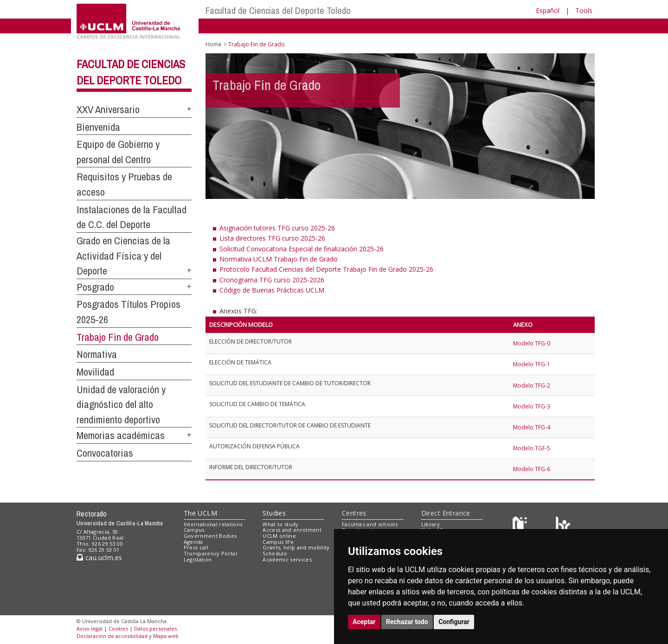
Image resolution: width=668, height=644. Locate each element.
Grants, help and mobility (296, 547)
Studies (274, 513)
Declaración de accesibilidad (112, 636)
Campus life (278, 542)
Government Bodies (210, 536)
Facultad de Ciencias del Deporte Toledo (278, 10)
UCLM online (279, 536)
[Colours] (563, 526)
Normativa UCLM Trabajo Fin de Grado (279, 259)
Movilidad (95, 372)
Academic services (287, 559)
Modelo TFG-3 (532, 406)
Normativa (97, 354)
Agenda (193, 542)
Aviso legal (90, 628)
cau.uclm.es (99, 558)
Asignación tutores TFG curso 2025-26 (277, 228)
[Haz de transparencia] (521, 526)
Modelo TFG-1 (532, 364)
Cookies (118, 628)
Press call (196, 547)
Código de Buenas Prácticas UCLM (272, 290)
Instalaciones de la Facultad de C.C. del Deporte (132, 217)
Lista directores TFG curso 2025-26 (272, 238)
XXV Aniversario (108, 109)
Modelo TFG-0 (532, 343)
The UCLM (200, 513)
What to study (280, 524)
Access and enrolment (292, 530)
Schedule (275, 553)
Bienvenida (98, 127)
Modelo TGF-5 (532, 448)
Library (430, 524)
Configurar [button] (454, 622)
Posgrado (95, 287)
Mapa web (166, 636)
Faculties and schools (370, 524)
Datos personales (155, 628)
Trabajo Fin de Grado (118, 337)
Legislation (198, 559)
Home (214, 44)
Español (548, 10)
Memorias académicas (121, 435)
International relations (213, 524)
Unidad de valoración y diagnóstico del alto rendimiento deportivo (121, 405)
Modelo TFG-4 (532, 427)
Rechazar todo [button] (407, 622)
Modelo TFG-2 (532, 386)
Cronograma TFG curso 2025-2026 (272, 280)
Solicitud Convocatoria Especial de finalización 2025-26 (302, 249)
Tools (584, 10)
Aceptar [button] (364, 622)
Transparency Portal (210, 553)
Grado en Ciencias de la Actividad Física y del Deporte (123, 256)
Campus (194, 530)
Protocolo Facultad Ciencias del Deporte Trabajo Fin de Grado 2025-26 (326, 269)
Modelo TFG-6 (532, 469)
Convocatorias (105, 453)
